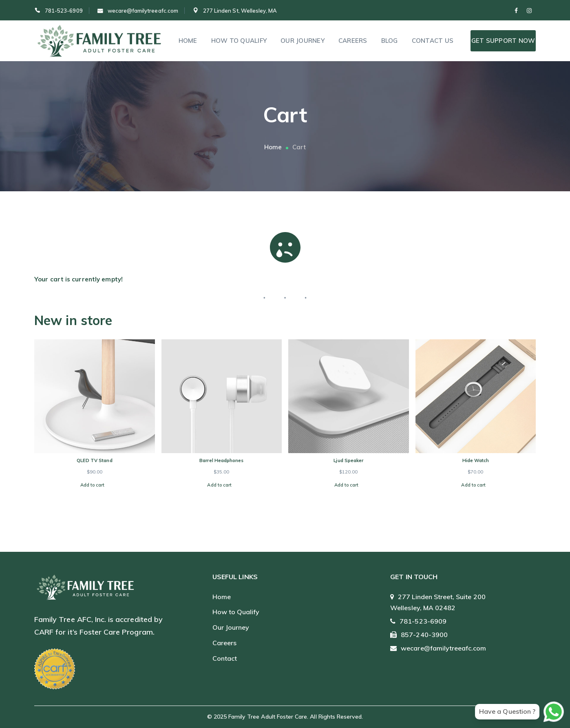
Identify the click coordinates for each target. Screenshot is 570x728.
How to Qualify (236, 612)
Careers (224, 643)
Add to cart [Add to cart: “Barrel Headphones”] (219, 485)
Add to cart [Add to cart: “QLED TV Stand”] (93, 485)
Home (273, 147)
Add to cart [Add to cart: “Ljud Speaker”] (347, 485)
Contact (225, 658)
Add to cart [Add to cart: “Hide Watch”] (473, 485)
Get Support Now (503, 41)
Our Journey (231, 627)
